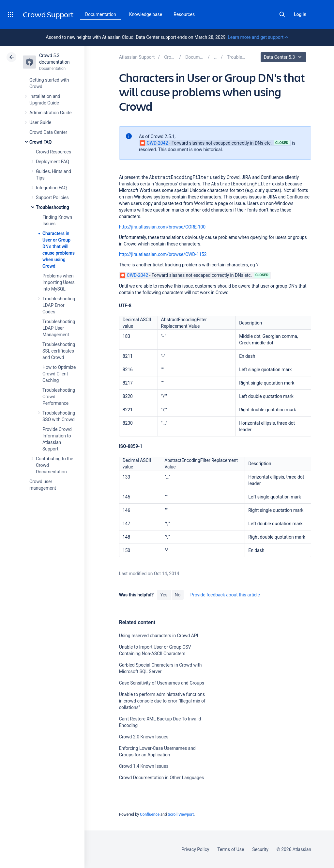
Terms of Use (231, 849)
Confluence (150, 814)
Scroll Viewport (181, 814)
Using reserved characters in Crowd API (159, 636)
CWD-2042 (154, 143)
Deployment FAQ (53, 162)
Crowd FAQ (40, 142)
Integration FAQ (51, 188)
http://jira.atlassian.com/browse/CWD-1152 (163, 254)
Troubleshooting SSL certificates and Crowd (59, 351)
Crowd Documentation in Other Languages (162, 778)
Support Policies (52, 197)
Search (282, 14)
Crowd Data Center (48, 132)
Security (260, 849)
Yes (164, 595)
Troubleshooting (53, 207)
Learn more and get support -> (258, 37)
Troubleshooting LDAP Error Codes (59, 305)
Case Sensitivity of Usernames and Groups (162, 683)
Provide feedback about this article (225, 595)
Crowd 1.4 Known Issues (144, 766)
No (178, 595)
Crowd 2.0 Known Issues (144, 737)
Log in (300, 14)
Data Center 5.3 (284, 57)
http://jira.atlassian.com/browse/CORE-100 (162, 227)
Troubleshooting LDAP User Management (59, 328)
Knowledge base (146, 14)
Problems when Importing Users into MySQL (59, 282)
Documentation (101, 14)
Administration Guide (51, 113)
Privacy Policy (195, 849)
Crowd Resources (53, 152)
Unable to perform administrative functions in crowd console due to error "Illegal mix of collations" (162, 701)
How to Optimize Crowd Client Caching (59, 374)
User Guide (40, 122)
